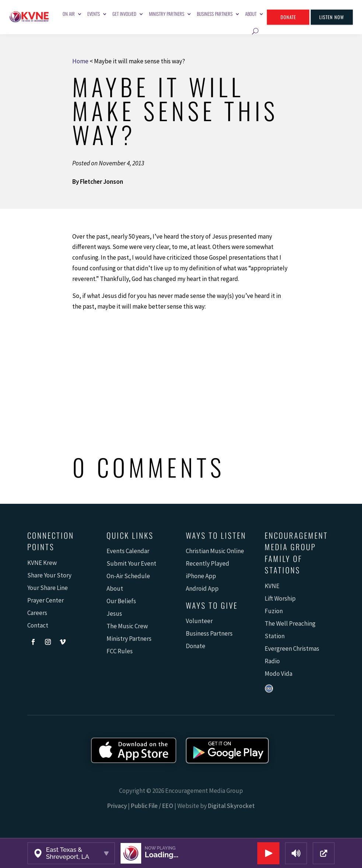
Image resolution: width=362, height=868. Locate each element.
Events (94, 14)
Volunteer (199, 621)
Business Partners (215, 14)
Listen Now (332, 17)
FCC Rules (120, 651)
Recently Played (208, 563)
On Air (69, 14)
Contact (38, 625)
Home (80, 61)
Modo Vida (279, 674)
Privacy (117, 806)
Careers (37, 613)
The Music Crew (127, 626)
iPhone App (201, 576)
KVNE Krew (42, 563)
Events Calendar (128, 551)
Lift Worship (280, 598)
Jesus (114, 614)
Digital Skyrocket (231, 806)
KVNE (272, 586)
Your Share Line (48, 588)
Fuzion (274, 611)
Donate (288, 17)
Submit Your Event (131, 563)
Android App (202, 588)
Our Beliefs (121, 601)
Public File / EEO (152, 806)
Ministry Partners (167, 14)
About (251, 14)
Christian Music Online (215, 551)
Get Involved (124, 14)
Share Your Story (49, 575)
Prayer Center (46, 600)
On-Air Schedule (128, 576)
